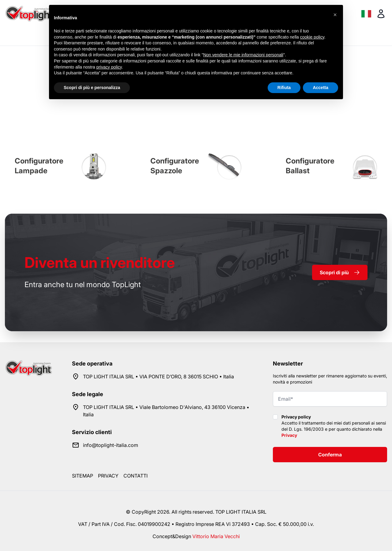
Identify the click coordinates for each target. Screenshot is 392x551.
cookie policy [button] (312, 37)
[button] (335, 15)
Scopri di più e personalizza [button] (92, 88)
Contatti (136, 476)
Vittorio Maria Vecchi (216, 536)
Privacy (289, 435)
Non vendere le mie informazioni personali (243, 55)
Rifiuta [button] (284, 88)
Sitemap (83, 476)
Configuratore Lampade (39, 166)
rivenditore (100, 262)
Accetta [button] (320, 88)
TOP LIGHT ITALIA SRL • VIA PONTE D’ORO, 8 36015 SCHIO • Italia (158, 377)
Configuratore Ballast (310, 166)
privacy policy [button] (109, 67)
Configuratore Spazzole (175, 166)
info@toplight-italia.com (111, 445)
